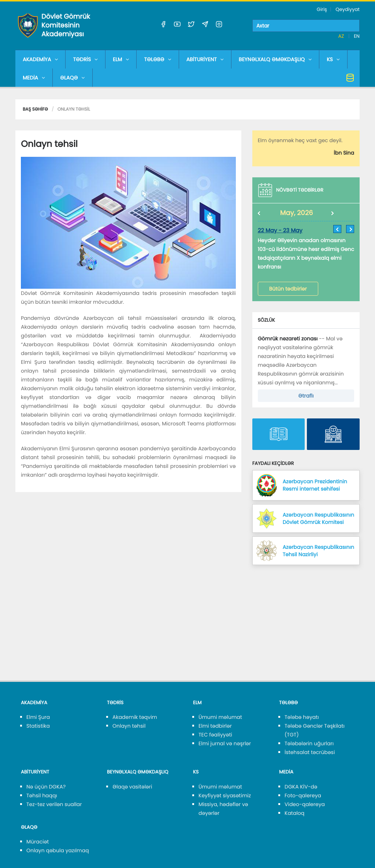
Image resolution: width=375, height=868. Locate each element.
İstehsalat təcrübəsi (310, 752)
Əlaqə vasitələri (132, 787)
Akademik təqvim (135, 717)
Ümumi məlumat (220, 717)
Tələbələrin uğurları (309, 743)
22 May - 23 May (280, 231)
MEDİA (34, 78)
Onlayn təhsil (129, 726)
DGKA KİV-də (301, 787)
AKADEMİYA (40, 59)
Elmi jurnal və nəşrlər (225, 743)
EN (357, 36)
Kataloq (294, 813)
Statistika (38, 726)
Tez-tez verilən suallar (54, 804)
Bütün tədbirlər (288, 289)
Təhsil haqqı (42, 795)
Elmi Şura (38, 717)
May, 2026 (297, 213)
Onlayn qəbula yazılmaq (58, 850)
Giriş (322, 9)
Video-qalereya (305, 804)
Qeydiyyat (348, 9)
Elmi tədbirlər (215, 726)
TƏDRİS (85, 59)
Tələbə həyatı (302, 717)
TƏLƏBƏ (157, 59)
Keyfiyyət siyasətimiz (225, 795)
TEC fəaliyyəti (215, 735)
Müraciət (38, 842)
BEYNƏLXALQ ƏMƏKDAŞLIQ (275, 59)
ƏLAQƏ (73, 78)
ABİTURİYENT (205, 59)
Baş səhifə (35, 109)
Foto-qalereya (303, 795)
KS (333, 59)
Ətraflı (306, 396)
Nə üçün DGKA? (46, 787)
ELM (121, 59)
